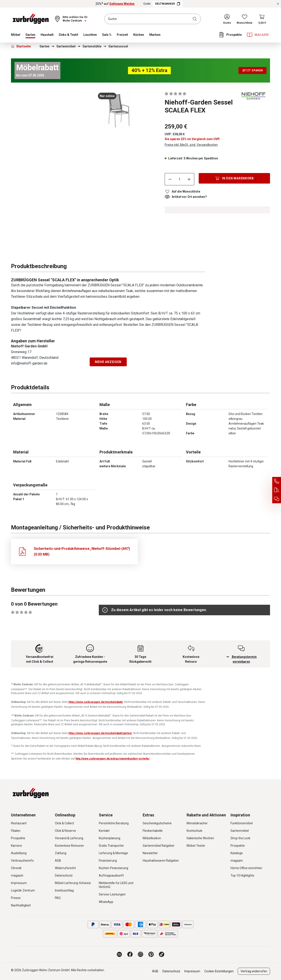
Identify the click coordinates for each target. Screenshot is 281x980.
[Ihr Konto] (227, 19)
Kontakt (104, 831)
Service (106, 815)
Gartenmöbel (240, 831)
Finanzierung (108, 861)
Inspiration (240, 815)
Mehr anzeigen (108, 362)
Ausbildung (19, 853)
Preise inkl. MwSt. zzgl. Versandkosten (191, 145)
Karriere (16, 846)
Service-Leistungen (112, 894)
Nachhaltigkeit (21, 905)
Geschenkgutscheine (157, 823)
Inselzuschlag (64, 890)
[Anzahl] (180, 179)
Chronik (16, 868)
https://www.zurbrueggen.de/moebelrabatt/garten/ (100, 733)
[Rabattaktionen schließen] (278, 4)
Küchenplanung (110, 838)
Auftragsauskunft (111, 875)
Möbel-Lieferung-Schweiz (73, 883)
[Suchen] (196, 19)
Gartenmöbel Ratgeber (159, 846)
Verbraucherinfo (22, 861)
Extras (148, 815)
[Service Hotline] (277, 481)
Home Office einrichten (246, 868)
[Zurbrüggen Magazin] (119, 954)
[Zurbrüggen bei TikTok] (162, 954)
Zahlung (61, 853)
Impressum (19, 883)
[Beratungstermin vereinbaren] (277, 499)
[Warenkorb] (262, 19)
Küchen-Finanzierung (113, 868)
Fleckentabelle (153, 831)
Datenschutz (64, 875)
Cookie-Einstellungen (219, 971)
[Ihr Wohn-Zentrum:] (71, 19)
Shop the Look (240, 838)
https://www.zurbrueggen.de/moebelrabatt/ (96, 702)
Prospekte (18, 838)
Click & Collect (64, 823)
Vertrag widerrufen (254, 971)
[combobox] (153, 19)
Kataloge (237, 853)
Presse (16, 898)
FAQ (58, 898)
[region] (75, 114)
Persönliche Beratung (114, 823)
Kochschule (195, 831)
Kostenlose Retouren (69, 846)
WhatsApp (106, 902)
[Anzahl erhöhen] (189, 179)
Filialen (16, 831)
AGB (58, 861)
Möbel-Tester (196, 846)
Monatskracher (197, 823)
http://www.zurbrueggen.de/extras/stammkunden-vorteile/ (113, 759)
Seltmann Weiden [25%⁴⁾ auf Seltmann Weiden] (122, 4)
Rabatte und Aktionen (206, 815)
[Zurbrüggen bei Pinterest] (151, 954)
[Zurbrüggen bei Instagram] (140, 954)
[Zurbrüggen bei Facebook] (130, 954)
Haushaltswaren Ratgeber (161, 861)
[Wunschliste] (245, 19)
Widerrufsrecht (65, 868)
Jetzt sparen (252, 70)
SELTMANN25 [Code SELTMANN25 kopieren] (168, 4)
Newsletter (150, 853)
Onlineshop (65, 815)
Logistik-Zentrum (23, 890)
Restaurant (19, 823)
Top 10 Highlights (242, 875)
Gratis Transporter (111, 846)
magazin (17, 875)
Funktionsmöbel (242, 823)
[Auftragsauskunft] (277, 490)
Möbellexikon (152, 838)
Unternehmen (23, 815)
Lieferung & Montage (113, 853)
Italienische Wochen (200, 838)
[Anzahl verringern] (170, 179)
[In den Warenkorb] (234, 178)
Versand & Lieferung (69, 838)
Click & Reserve (65, 831)
